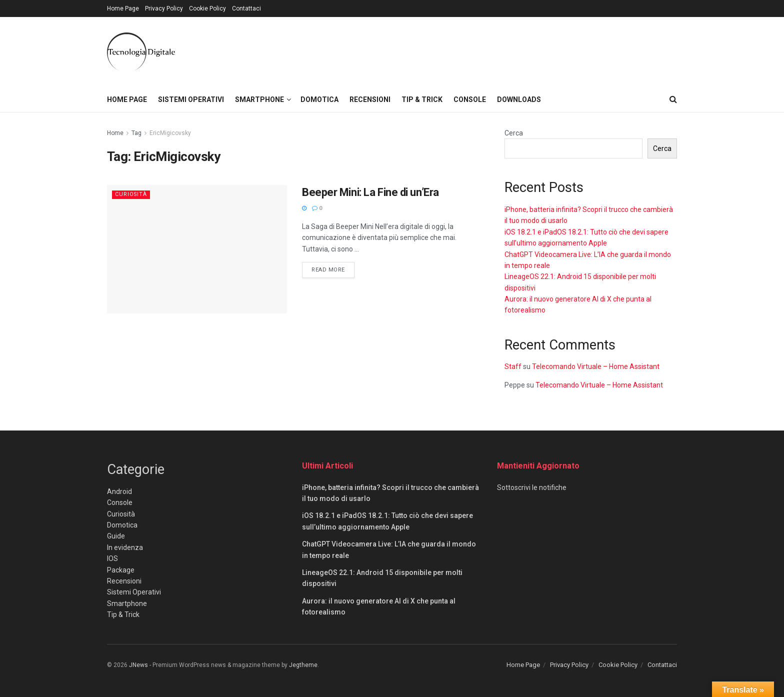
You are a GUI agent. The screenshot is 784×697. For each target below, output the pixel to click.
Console (470, 99)
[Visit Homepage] (141, 52)
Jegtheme (303, 665)
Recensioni (370, 99)
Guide (116, 536)
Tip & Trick (422, 99)
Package (121, 570)
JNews (138, 665)
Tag (136, 133)
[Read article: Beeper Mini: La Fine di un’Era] (197, 249)
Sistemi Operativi (191, 99)
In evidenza (125, 547)
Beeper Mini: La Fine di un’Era (370, 192)
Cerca (514, 133)
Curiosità (131, 194)
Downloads (519, 99)
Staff (513, 366)
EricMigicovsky (170, 133)
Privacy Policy (164, 8)
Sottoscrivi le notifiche (532, 487)
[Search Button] (673, 99)
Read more (333, 269)
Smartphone (259, 99)
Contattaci (246, 8)
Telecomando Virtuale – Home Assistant (596, 366)
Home (115, 133)
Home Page (123, 8)
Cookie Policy (207, 8)
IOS (112, 558)
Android (119, 491)
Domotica (319, 99)
